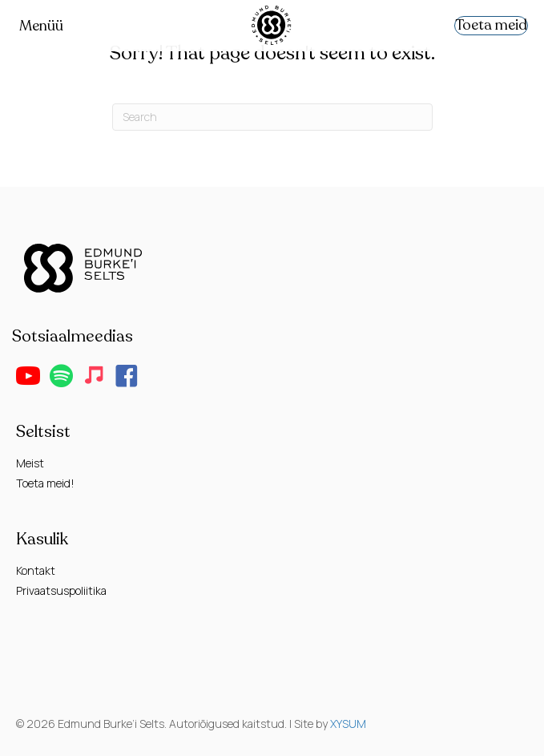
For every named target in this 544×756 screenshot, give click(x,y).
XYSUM (348, 724)
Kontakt (36, 570)
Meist (30, 463)
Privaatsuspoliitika (61, 590)
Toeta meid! (45, 483)
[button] (28, 376)
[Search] (272, 117)
